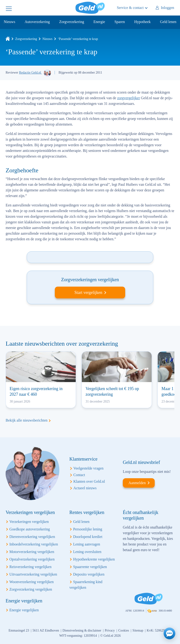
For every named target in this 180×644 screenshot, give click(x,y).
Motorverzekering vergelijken (32, 552)
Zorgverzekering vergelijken (31, 589)
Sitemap (138, 630)
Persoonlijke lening (88, 529)
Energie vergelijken (24, 610)
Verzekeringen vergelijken (29, 522)
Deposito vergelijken (89, 574)
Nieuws (9, 22)
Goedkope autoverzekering (30, 529)
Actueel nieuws (85, 488)
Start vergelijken (88, 292)
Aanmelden (137, 483)
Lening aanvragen (87, 544)
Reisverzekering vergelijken (30, 567)
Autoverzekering (37, 22)
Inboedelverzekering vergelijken (34, 544)
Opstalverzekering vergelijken (32, 559)
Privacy (110, 630)
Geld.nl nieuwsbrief (141, 462)
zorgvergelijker (129, 98)
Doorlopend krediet (88, 537)
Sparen (120, 22)
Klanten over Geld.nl (89, 481)
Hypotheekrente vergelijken (94, 559)
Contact (79, 475)
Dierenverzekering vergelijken (32, 537)
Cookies (124, 630)
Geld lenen (168, 22)
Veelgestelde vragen (88, 468)
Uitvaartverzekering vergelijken (33, 574)
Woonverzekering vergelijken (32, 582)
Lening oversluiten (87, 552)
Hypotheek (142, 22)
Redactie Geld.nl (30, 73)
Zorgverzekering (71, 22)
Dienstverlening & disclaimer (82, 630)
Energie (99, 22)
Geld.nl (90, 8)
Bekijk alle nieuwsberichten (27, 420)
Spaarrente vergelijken (90, 567)
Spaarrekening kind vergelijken (86, 585)
